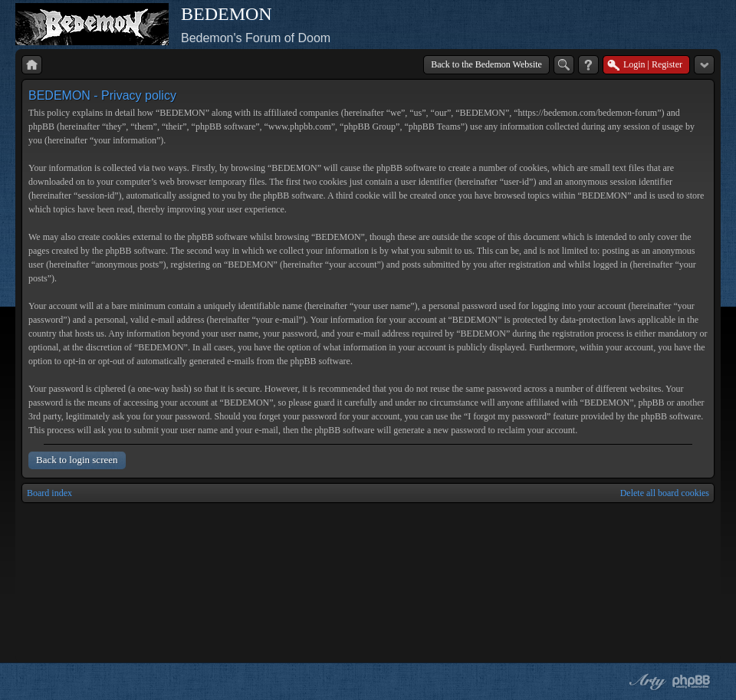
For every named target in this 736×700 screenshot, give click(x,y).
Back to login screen (77, 460)
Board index (49, 493)
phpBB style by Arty (646, 682)
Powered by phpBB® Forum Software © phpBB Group (692, 682)
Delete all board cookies (665, 493)
